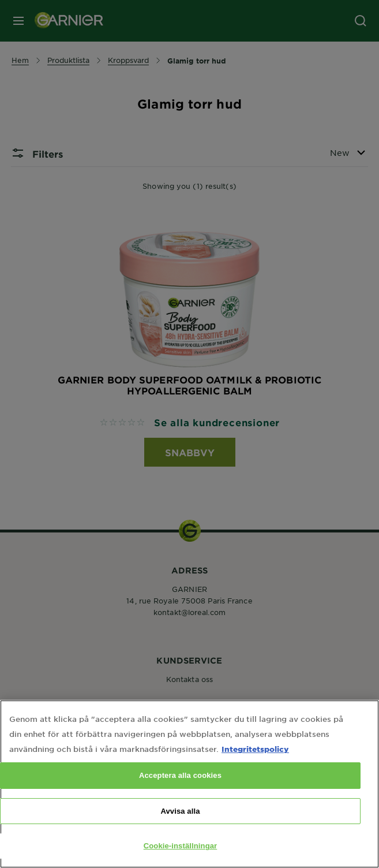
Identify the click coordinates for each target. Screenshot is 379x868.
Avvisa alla (180, 811)
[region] (189, 784)
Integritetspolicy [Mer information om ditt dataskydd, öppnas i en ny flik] (255, 749)
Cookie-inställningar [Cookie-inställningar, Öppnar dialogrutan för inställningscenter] (181, 846)
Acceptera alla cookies (180, 775)
